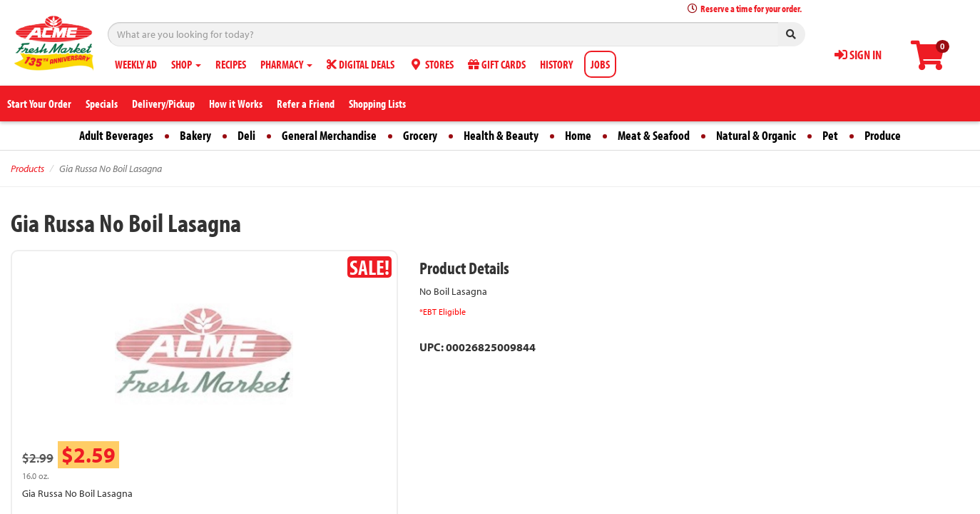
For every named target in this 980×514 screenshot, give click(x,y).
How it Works (236, 104)
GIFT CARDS (497, 64)
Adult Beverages (116, 135)
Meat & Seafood (654, 135)
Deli (246, 135)
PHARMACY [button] (286, 64)
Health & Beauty (501, 135)
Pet (830, 135)
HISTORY (556, 64)
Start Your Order (39, 104)
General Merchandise (329, 135)
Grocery (420, 135)
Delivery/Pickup (163, 104)
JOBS (600, 64)
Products (27, 168)
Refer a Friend (306, 104)
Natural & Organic (756, 135)
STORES (431, 64)
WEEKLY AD (136, 64)
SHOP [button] (186, 64)
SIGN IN (858, 55)
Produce (883, 135)
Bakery (195, 135)
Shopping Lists (377, 104)
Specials (102, 104)
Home (578, 135)
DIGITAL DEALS (361, 64)
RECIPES (231, 64)
